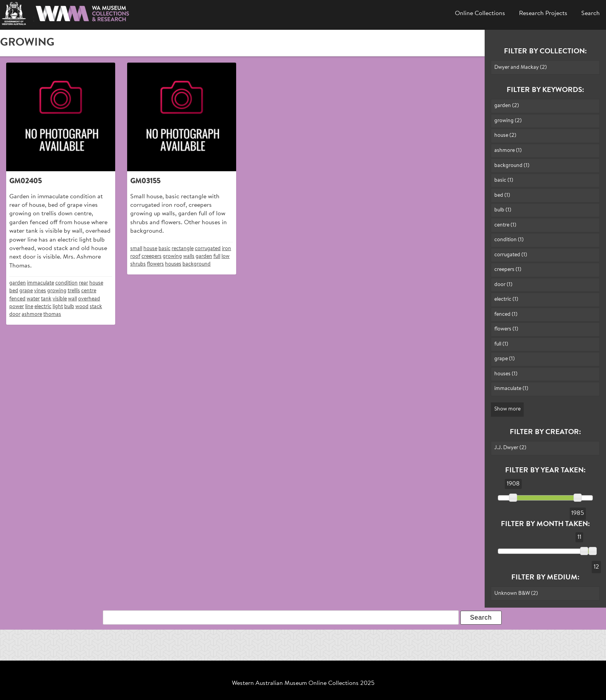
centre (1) (505, 225)
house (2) (505, 135)
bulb (69, 307)
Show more (507, 409)
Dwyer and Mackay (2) (521, 67)
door (15, 314)
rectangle (183, 249)
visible (60, 299)
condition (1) (509, 240)
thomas (52, 314)
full (217, 256)
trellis (74, 291)
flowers (155, 264)
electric (43, 307)
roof (135, 256)
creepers (151, 256)
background (197, 264)
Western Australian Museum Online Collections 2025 (303, 683)
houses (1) (506, 374)
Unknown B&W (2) (516, 594)
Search (591, 14)
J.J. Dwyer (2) (510, 448)
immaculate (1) (511, 389)
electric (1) (506, 299)
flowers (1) (506, 329)
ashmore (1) (508, 151)
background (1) (512, 166)
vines (40, 291)
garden (18, 283)
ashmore (32, 314)
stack (96, 307)
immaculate (41, 283)
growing (57, 291)
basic (164, 249)
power (17, 307)
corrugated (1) (511, 255)
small (136, 249)
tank (46, 299)
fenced (17, 299)
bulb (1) (503, 210)
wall (72, 299)
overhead (89, 299)
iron (226, 249)
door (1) (503, 285)
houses (173, 264)
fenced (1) (506, 314)
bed (14, 291)
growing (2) (508, 121)
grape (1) (505, 359)
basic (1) (504, 180)
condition (66, 283)
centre (89, 291)
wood (82, 307)
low (226, 256)
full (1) (501, 344)
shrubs (138, 264)
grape (26, 291)
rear (83, 283)
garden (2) (507, 106)
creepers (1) (508, 270)
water (33, 299)
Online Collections (480, 14)
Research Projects (543, 14)
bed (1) (502, 195)
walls (189, 256)
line (29, 307)
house (96, 283)
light (58, 307)
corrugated (208, 249)
